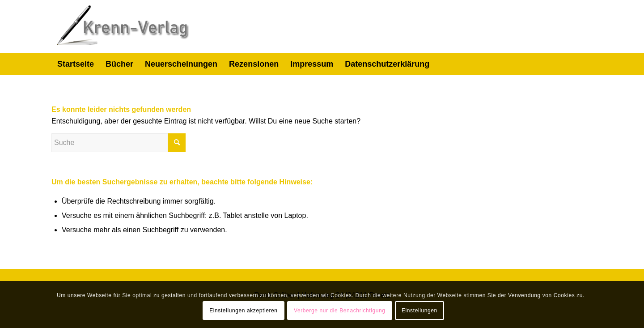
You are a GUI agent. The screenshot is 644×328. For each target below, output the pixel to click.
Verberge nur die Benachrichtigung (340, 311)
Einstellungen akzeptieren (243, 311)
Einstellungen (419, 311)
